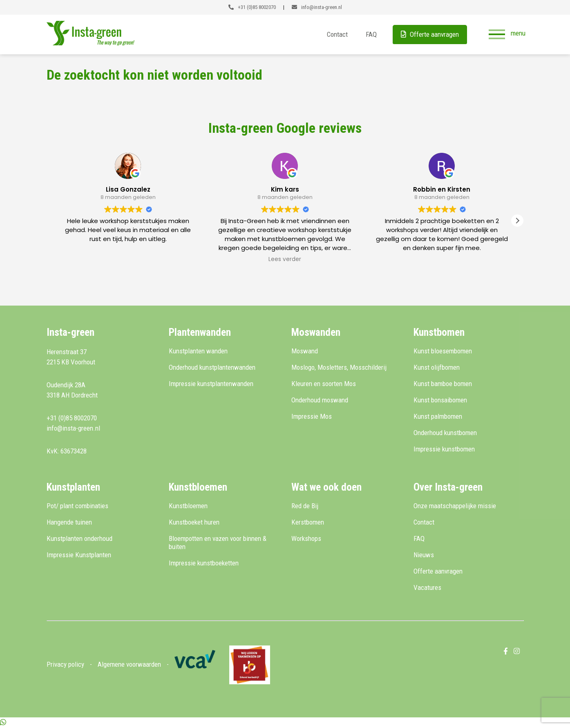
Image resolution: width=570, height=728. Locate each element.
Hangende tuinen (69, 522)
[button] (517, 221)
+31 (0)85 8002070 (252, 7)
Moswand (305, 351)
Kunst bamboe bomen (443, 384)
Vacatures (427, 587)
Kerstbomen (308, 522)
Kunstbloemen (188, 506)
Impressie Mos (312, 416)
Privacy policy (65, 664)
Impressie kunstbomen (444, 449)
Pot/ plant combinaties (77, 506)
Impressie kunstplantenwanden (211, 384)
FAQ (371, 34)
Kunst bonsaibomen (440, 400)
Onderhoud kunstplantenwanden (212, 367)
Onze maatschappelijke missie (455, 506)
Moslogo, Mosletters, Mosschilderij (339, 367)
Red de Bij (305, 506)
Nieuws (424, 555)
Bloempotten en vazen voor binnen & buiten (218, 543)
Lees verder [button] (285, 259)
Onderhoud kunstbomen (445, 433)
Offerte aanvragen (429, 34)
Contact (337, 34)
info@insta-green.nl (317, 7)
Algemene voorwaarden (129, 664)
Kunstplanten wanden (198, 351)
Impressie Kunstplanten (79, 555)
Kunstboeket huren (194, 522)
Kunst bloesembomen (443, 351)
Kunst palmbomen (438, 416)
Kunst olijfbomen (437, 367)
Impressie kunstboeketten (204, 563)
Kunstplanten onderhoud (79, 538)
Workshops (306, 538)
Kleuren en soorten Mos (324, 384)
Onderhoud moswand (320, 400)
